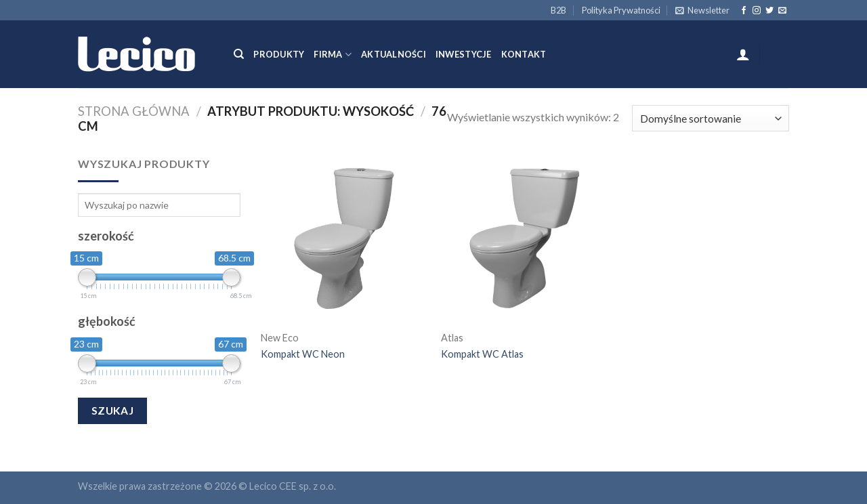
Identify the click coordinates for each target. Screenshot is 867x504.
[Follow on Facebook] (744, 11)
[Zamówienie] (711, 118)
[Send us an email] (782, 11)
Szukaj (113, 411)
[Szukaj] (239, 54)
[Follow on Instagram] (757, 11)
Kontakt (524, 54)
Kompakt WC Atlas (482, 354)
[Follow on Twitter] (769, 11)
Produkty (279, 54)
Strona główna (134, 111)
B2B (558, 10)
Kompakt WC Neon (303, 354)
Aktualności (394, 54)
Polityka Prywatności (621, 10)
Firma (333, 55)
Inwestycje (464, 54)
